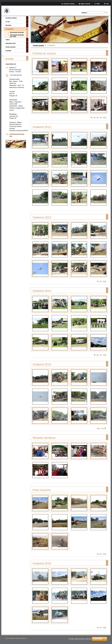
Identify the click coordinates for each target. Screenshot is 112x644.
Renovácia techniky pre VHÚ (17, 36)
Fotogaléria (10, 29)
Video (8, 40)
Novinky (9, 25)
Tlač (107, 4)
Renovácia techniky (17, 32)
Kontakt (8, 51)
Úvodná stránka (38, 45)
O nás (8, 22)
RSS (98, 4)
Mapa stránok (86, 4)
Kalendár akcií (11, 43)
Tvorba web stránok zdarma (80, 639)
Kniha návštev (11, 47)
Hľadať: (84, 13)
